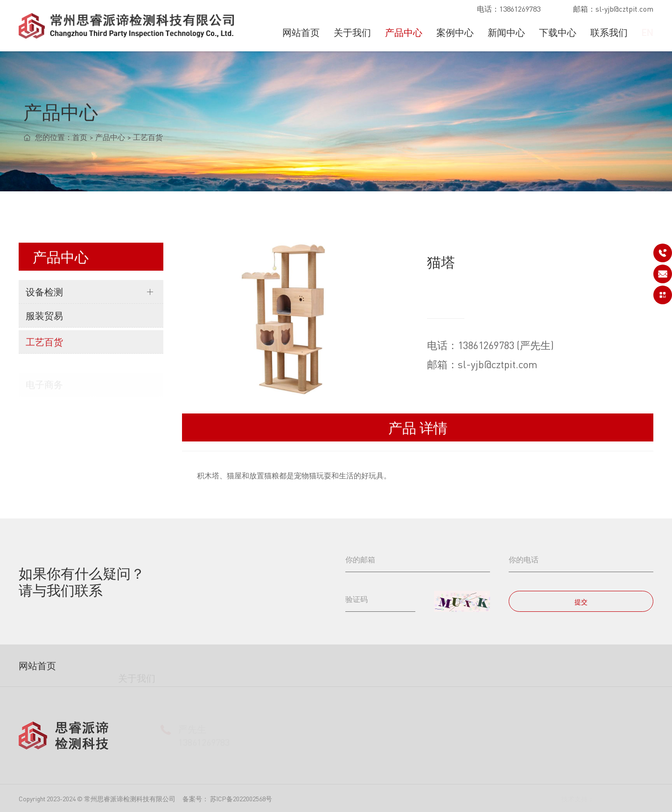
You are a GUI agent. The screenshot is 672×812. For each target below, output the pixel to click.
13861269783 (520, 9)
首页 (80, 139)
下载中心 (558, 33)
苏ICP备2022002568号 (241, 798)
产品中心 (404, 33)
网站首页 (301, 33)
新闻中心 (506, 33)
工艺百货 (148, 139)
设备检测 (44, 292)
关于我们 (352, 33)
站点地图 (640, 798)
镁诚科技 (607, 798)
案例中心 (455, 33)
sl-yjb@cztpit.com (624, 9)
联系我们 (609, 33)
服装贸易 (44, 320)
